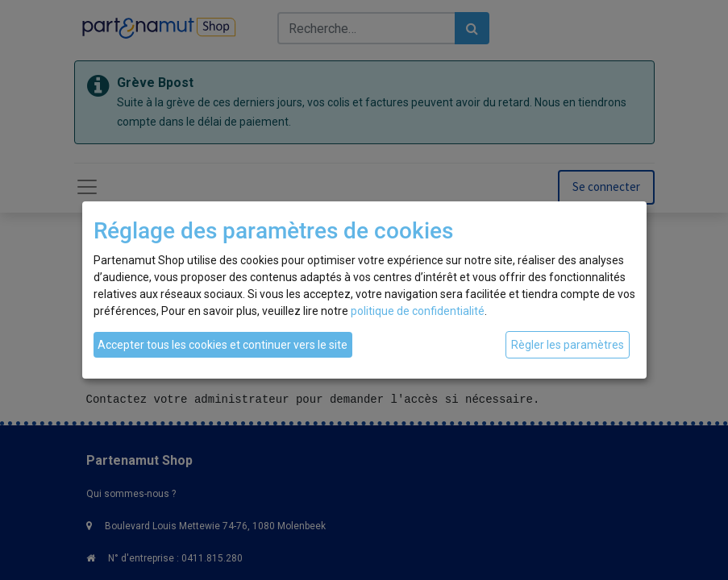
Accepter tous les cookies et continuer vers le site (223, 345)
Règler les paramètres (568, 345)
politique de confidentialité (418, 311)
